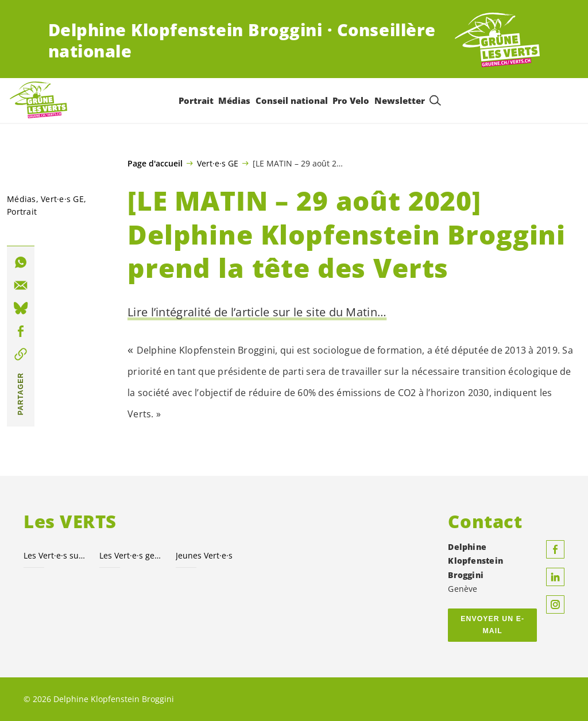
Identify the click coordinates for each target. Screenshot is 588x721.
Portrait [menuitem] (196, 100)
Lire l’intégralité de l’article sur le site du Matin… (257, 312)
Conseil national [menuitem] (291, 100)
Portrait (22, 212)
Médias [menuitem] (234, 100)
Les (130, 555)
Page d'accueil (155, 164)
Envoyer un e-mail (492, 624)
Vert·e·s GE (218, 163)
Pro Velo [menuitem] (351, 100)
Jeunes (204, 555)
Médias (22, 199)
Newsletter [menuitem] (399, 100)
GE (62, 199)
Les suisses (55, 555)
